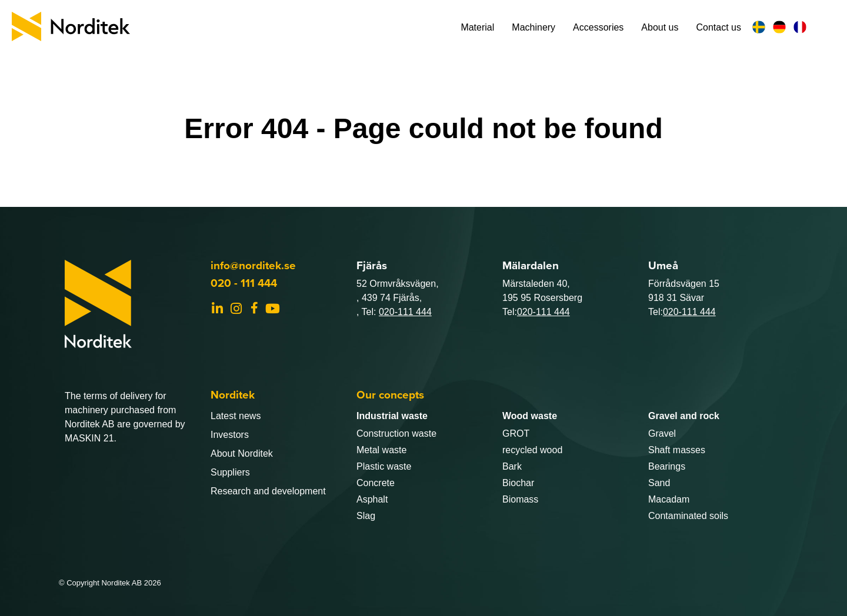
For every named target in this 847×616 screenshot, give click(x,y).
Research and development (268, 491)
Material (477, 27)
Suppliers (230, 472)
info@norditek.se (253, 265)
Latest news (236, 416)
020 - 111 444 (244, 283)
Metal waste (381, 450)
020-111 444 (405, 312)
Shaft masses (677, 450)
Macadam (669, 499)
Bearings (667, 466)
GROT (516, 433)
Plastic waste (384, 466)
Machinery (533, 27)
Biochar (518, 483)
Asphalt (372, 499)
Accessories (598, 27)
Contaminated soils (688, 516)
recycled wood (532, 450)
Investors (230, 435)
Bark (512, 466)
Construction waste (396, 433)
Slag (366, 516)
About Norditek (242, 453)
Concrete (376, 483)
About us (660, 27)
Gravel (662, 433)
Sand (659, 483)
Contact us (719, 27)
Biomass (520, 499)
